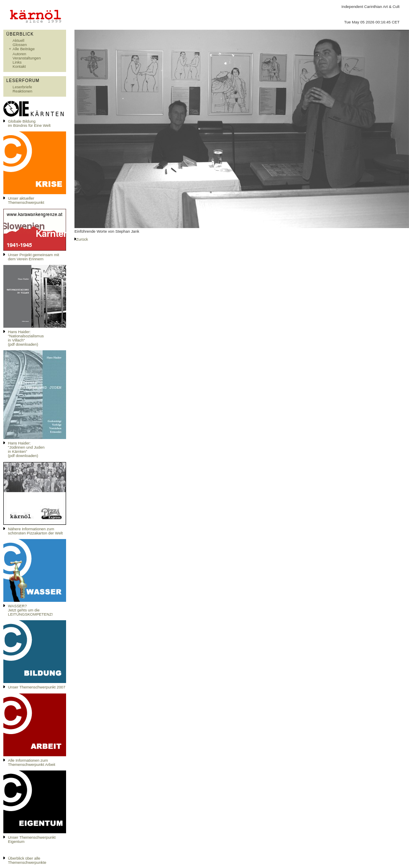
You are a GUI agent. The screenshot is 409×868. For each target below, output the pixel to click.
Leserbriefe (22, 87)
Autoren (19, 54)
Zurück (82, 239)
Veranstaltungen (27, 58)
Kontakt (19, 67)
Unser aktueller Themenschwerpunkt (26, 200)
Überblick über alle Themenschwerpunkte (27, 860)
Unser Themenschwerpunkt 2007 (37, 687)
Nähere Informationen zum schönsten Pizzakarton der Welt (35, 531)
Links (17, 62)
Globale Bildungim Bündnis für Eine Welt (29, 123)
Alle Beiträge (24, 49)
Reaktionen (22, 91)
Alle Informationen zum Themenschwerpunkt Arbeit (32, 763)
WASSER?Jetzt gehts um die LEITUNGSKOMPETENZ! (30, 610)
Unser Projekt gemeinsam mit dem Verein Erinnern (33, 257)
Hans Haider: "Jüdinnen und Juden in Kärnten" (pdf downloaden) (26, 449)
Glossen (20, 45)
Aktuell (18, 41)
